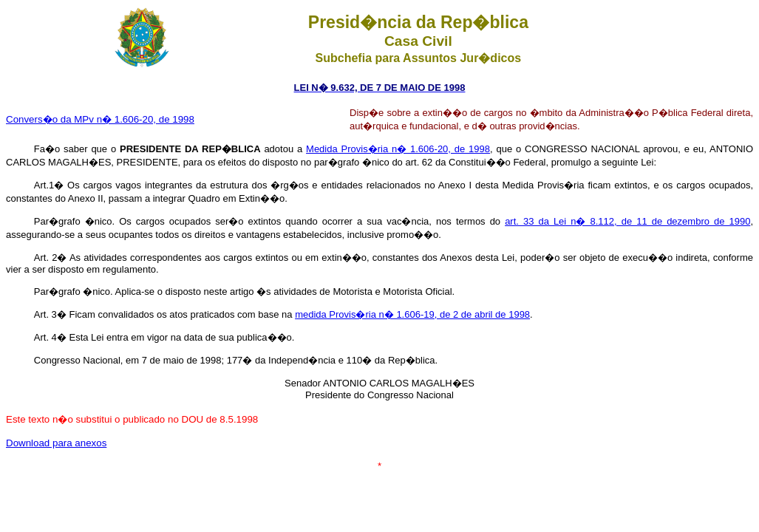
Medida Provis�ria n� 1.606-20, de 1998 (398, 149)
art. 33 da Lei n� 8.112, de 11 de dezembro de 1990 (627, 221)
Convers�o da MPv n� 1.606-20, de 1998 (100, 119)
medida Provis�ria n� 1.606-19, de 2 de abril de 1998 (412, 314)
